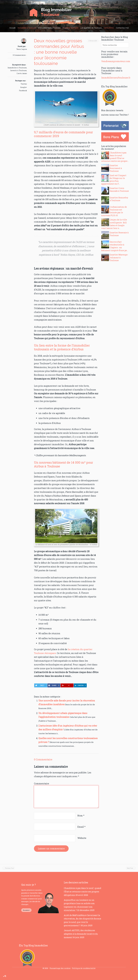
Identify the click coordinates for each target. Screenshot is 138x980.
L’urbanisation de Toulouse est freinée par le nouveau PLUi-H (114, 211)
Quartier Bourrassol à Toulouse (116, 168)
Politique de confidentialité (84, 968)
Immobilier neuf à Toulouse (49, 28)
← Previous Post (9, 868)
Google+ (24, 87)
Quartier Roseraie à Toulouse (119, 234)
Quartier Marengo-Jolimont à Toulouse (119, 257)
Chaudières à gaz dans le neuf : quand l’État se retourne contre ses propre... (115, 157)
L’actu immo (109, 28)
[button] (5, 976)
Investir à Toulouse (70, 28)
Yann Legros (22, 49)
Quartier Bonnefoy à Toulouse (119, 199)
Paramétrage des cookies (60, 968)
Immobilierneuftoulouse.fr (116, 78)
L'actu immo (22, 73)
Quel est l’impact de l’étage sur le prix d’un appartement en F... (114, 180)
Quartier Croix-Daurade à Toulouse (119, 190)
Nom (81, 816)
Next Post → (131, 868)
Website (82, 838)
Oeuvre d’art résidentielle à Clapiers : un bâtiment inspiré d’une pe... (115, 246)
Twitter (24, 84)
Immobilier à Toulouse (27, 28)
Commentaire (42, 783)
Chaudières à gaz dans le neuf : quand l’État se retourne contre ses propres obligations (82, 891)
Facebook (23, 90)
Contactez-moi (122, 28)
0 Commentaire (19, 55)
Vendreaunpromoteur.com (116, 61)
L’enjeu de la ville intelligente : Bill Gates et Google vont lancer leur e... (114, 224)
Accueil (12, 28)
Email (81, 827)
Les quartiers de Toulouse (91, 28)
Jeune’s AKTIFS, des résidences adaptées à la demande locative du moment (81, 934)
